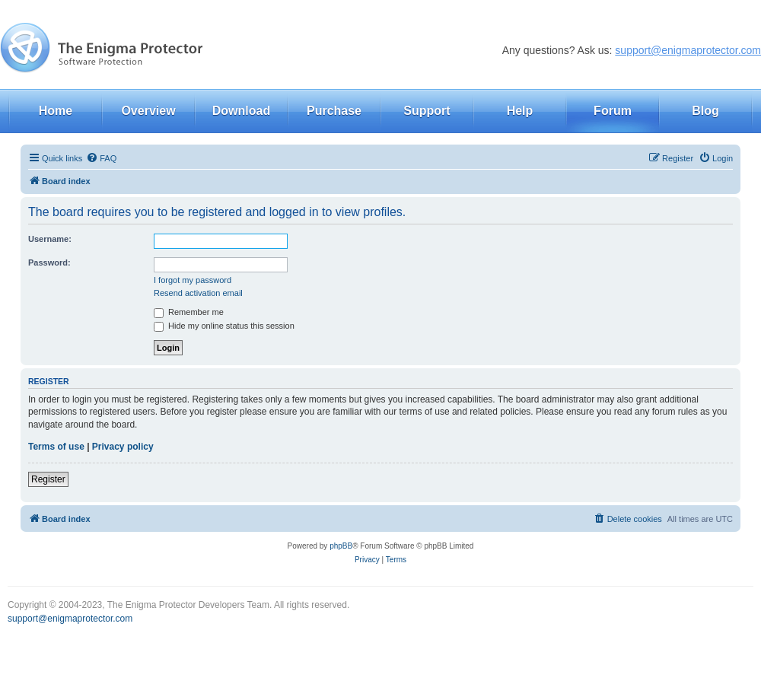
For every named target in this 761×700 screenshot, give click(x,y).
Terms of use (56, 447)
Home (56, 111)
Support (427, 111)
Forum (613, 111)
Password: (49, 262)
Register (48, 479)
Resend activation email (198, 293)
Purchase (334, 111)
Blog (705, 111)
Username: (50, 239)
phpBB (341, 546)
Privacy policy (123, 447)
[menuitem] (101, 158)
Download (241, 111)
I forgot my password (193, 280)
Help (520, 111)
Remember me (189, 312)
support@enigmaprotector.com (688, 50)
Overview (148, 111)
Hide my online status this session (224, 326)
